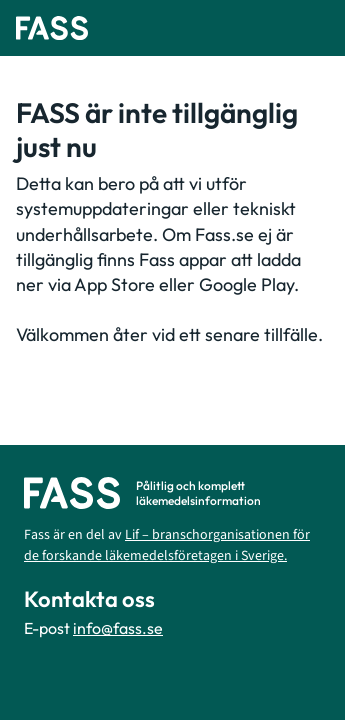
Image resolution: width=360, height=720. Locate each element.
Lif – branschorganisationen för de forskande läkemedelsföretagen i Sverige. (167, 545)
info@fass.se (118, 628)
